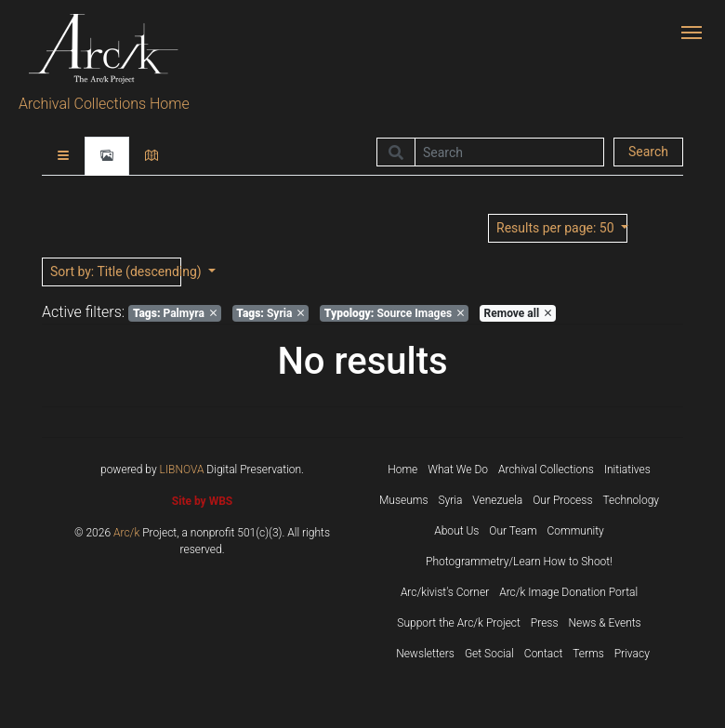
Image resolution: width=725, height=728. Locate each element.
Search (648, 152)
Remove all (518, 313)
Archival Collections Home (104, 104)
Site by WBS (202, 501)
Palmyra (175, 313)
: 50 (557, 228)
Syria (270, 313)
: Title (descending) (116, 271)
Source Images (394, 313)
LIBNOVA (182, 470)
